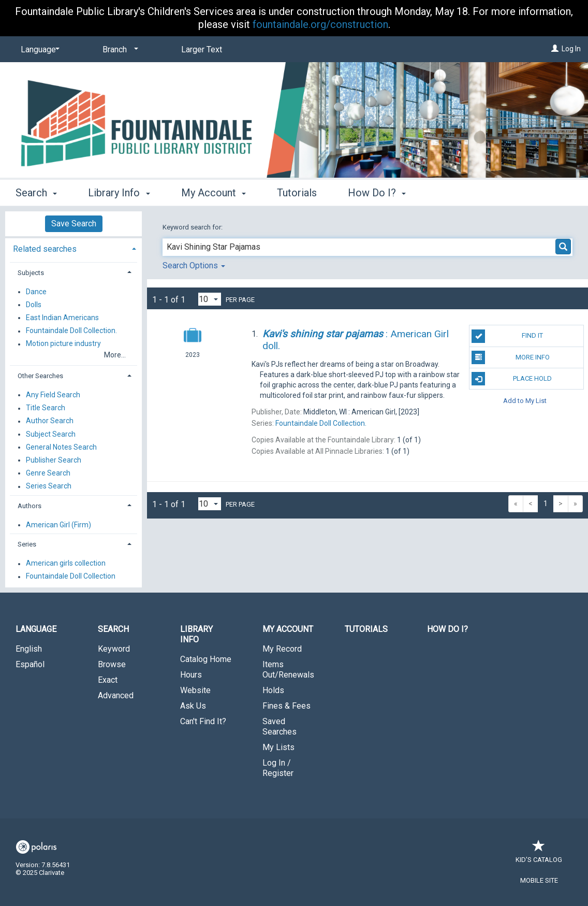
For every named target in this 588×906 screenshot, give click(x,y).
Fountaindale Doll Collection (71, 577)
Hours (191, 675)
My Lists (278, 747)
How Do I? (447, 629)
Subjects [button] (31, 273)
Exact (108, 680)
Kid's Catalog (539, 854)
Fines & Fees (286, 706)
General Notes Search (61, 447)
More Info (510, 357)
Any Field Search (53, 395)
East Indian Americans (62, 318)
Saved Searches (280, 727)
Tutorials (297, 193)
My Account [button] (214, 193)
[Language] (38, 50)
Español (30, 664)
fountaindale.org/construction (320, 24)
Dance (36, 292)
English (29, 649)
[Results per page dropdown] (210, 299)
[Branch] (119, 50)
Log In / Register (278, 768)
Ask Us (193, 706)
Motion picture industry (63, 344)
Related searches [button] (45, 249)
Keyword (114, 649)
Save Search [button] (74, 224)
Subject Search (51, 434)
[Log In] (555, 49)
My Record (282, 649)
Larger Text (202, 49)
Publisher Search (54, 460)
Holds (273, 690)
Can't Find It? (203, 721)
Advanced (116, 695)
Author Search (50, 421)
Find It (507, 336)
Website (195, 690)
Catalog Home (206, 659)
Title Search (46, 408)
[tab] (73, 248)
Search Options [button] (194, 265)
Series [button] (27, 544)
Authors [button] (30, 506)
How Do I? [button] (377, 193)
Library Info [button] (119, 193)
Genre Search (48, 473)
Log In (571, 49)
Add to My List (525, 400)
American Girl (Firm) (58, 525)
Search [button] (36, 193)
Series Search (49, 486)
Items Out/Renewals (288, 670)
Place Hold (512, 379)
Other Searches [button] (40, 376)
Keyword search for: (193, 227)
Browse (112, 664)
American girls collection (66, 564)
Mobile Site (539, 880)
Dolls (34, 305)
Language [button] (36, 629)
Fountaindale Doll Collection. (71, 331)
